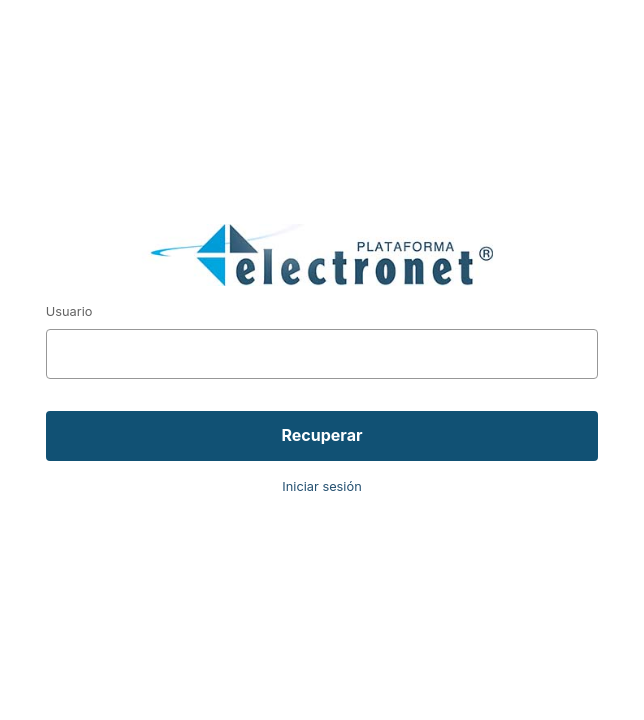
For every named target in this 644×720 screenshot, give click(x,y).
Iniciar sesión (321, 486)
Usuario (69, 311)
